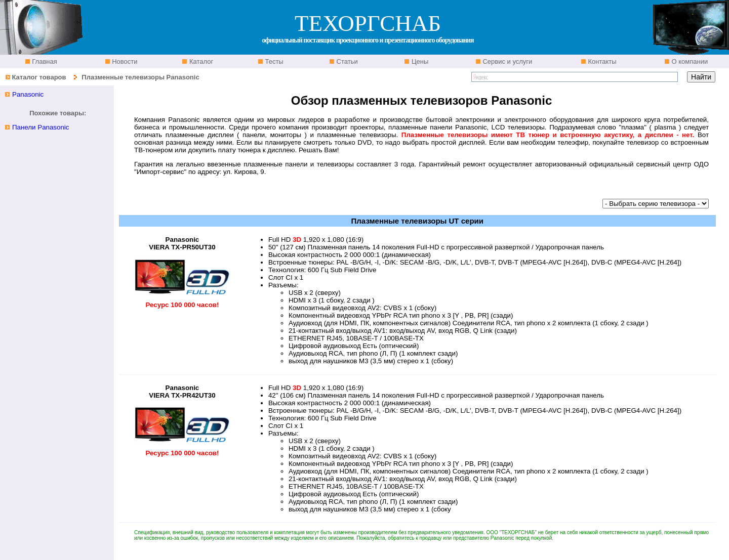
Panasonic (28, 94)
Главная (44, 61)
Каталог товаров (39, 77)
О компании (689, 61)
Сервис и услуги (507, 61)
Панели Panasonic (41, 127)
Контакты (601, 61)
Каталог (200, 61)
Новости (124, 61)
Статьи (346, 61)
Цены (419, 61)
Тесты (273, 61)
